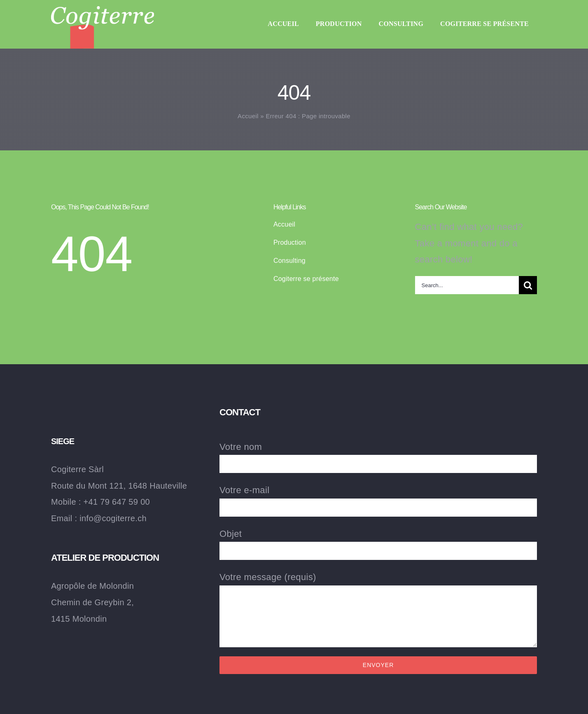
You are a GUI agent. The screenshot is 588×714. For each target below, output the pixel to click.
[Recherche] (528, 285)
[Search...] (467, 285)
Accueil (248, 116)
